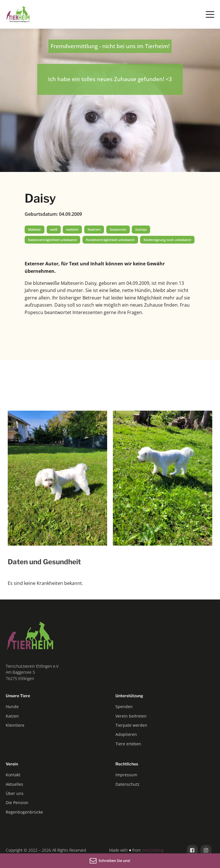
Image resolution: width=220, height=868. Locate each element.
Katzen (12, 716)
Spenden (124, 707)
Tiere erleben (128, 744)
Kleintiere (15, 725)
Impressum (126, 775)
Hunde (12, 707)
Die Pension (17, 803)
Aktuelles (14, 784)
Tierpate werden (131, 725)
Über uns (15, 793)
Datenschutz (127, 784)
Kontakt (13, 775)
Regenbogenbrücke (24, 812)
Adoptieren (126, 734)
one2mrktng (153, 850)
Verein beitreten (131, 716)
